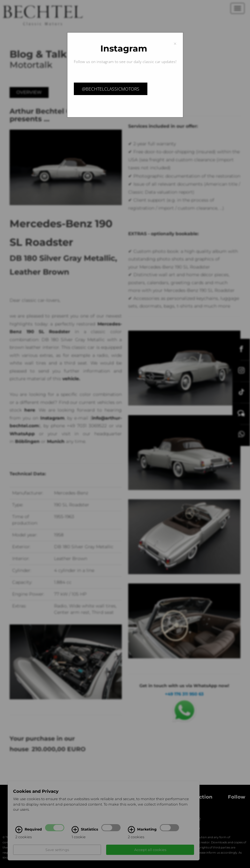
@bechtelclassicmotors (111, 89)
